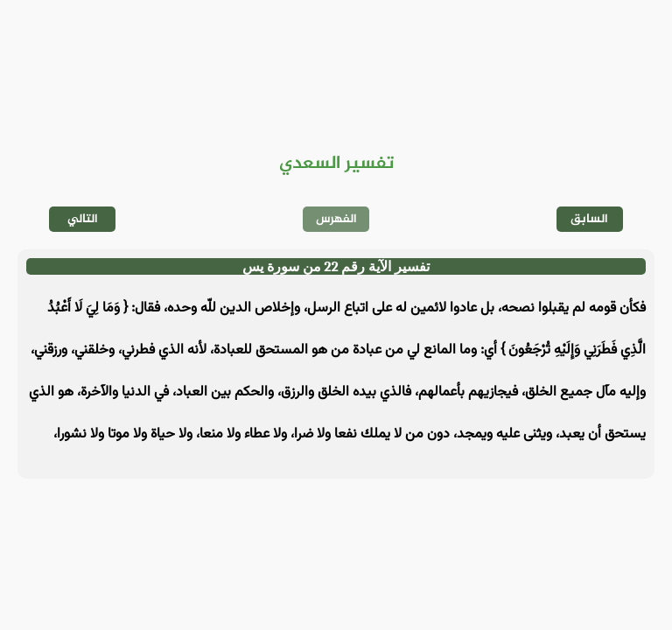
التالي (83, 219)
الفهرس (336, 219)
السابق (589, 219)
